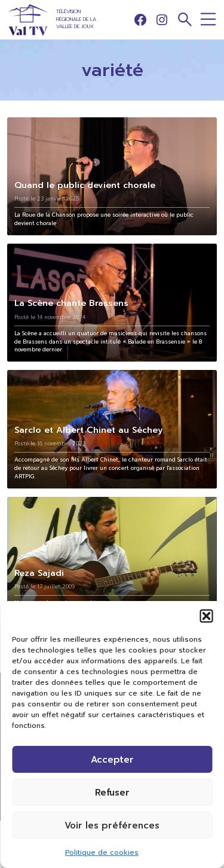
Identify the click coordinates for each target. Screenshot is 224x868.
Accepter (112, 760)
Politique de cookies (102, 852)
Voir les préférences (112, 825)
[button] (206, 616)
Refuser (112, 793)
